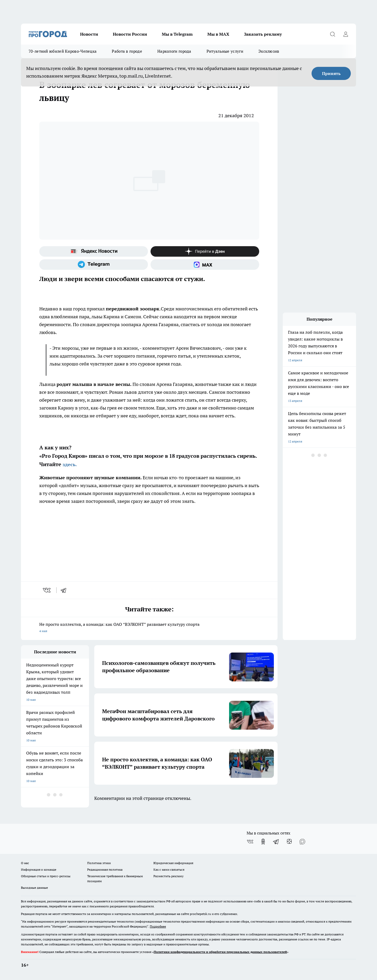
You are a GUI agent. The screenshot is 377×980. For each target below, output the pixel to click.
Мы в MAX (218, 34)
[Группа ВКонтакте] (250, 842)
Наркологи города (174, 51)
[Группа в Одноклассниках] (263, 842)
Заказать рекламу (263, 34)
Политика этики (99, 863)
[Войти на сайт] (346, 34)
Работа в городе (127, 51)
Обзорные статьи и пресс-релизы (46, 876)
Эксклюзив (269, 51)
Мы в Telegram (177, 34)
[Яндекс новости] (94, 251)
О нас (25, 863)
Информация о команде (39, 869)
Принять (331, 73)
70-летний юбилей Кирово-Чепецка (63, 51)
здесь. (70, 464)
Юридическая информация (173, 863)
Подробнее (158, 926)
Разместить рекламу (168, 876)
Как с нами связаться (169, 869)
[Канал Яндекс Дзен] (205, 251)
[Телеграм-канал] (94, 265)
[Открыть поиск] (332, 34)
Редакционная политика (105, 869)
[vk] (47, 590)
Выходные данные (34, 888)
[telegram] (65, 590)
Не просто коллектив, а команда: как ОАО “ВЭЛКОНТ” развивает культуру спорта (149, 628)
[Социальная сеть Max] (205, 265)
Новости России (130, 34)
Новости (89, 34)
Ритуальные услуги (225, 51)
